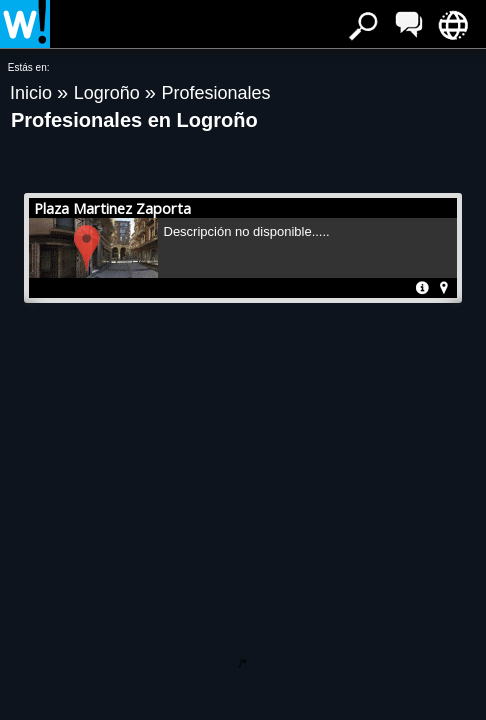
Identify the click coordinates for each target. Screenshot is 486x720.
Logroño (109, 93)
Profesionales (215, 93)
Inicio (33, 93)
